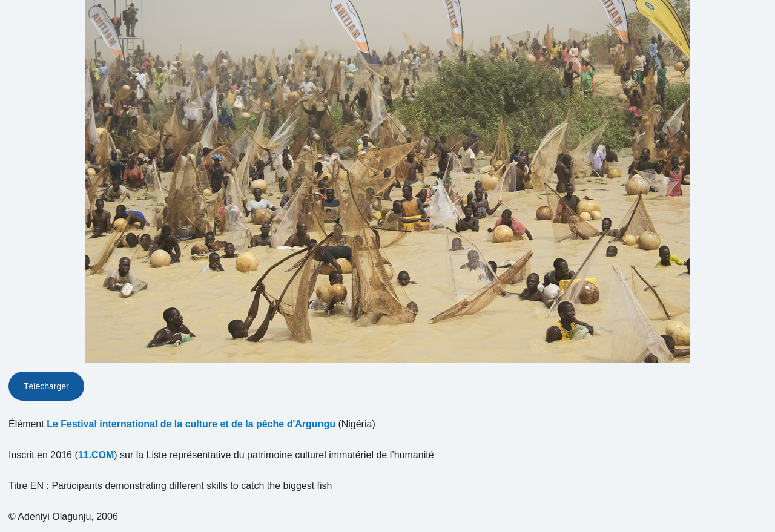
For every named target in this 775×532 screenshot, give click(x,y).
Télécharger (46, 386)
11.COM (96, 455)
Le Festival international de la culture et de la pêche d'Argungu (191, 424)
